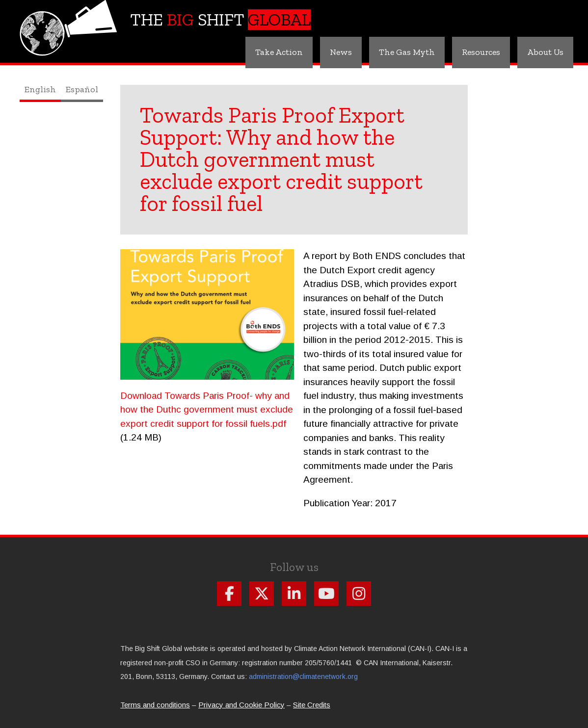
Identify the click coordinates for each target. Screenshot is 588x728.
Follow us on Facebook (229, 594)
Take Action (279, 52)
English (40, 89)
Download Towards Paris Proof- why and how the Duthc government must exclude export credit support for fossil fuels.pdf (207, 410)
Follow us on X (262, 594)
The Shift (220, 20)
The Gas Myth (407, 52)
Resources (481, 52)
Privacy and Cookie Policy (241, 705)
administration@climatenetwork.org (303, 676)
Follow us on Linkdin (294, 594)
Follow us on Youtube (326, 594)
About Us (545, 52)
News (341, 52)
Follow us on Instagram (359, 594)
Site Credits (312, 705)
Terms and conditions (155, 705)
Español (82, 89)
